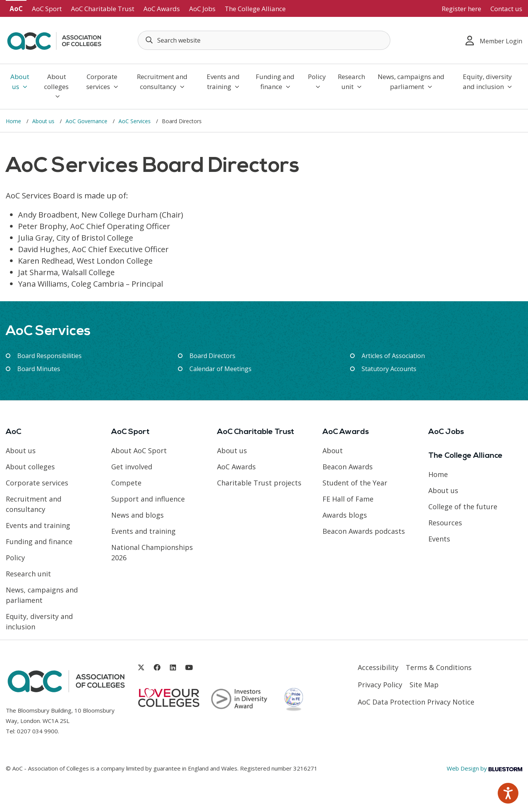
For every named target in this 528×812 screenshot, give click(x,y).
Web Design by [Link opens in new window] (484, 768)
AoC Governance (87, 121)
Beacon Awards (348, 467)
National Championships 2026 (152, 552)
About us (20, 82)
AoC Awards (162, 9)
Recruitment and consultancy (162, 82)
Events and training (223, 82)
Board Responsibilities (49, 356)
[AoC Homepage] (54, 40)
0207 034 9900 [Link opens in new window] (37, 731)
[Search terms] (264, 40)
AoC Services (135, 121)
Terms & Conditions (439, 667)
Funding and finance (275, 82)
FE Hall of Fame (348, 499)
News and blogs (137, 515)
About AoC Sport (139, 451)
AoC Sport (47, 9)
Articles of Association (393, 356)
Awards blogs (345, 515)
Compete (126, 483)
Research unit (351, 82)
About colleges (56, 86)
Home (14, 121)
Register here (461, 9)
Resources (445, 523)
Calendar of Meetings (220, 369)
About (333, 451)
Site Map (424, 685)
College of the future (463, 507)
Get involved (132, 467)
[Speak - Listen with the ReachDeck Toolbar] (508, 793)
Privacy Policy (380, 685)
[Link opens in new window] (141, 668)
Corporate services (102, 82)
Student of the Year (355, 483)
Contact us (506, 9)
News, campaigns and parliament (411, 82)
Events (439, 539)
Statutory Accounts (389, 369)
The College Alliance (255, 9)
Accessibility (378, 667)
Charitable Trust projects (259, 483)
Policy (317, 81)
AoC (16, 9)
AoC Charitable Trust (103, 9)
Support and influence (148, 499)
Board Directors (212, 356)
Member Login (494, 40)
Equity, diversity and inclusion (487, 82)
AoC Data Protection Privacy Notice (416, 702)
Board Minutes (39, 369)
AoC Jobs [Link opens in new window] (202, 9)
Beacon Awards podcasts (364, 531)
